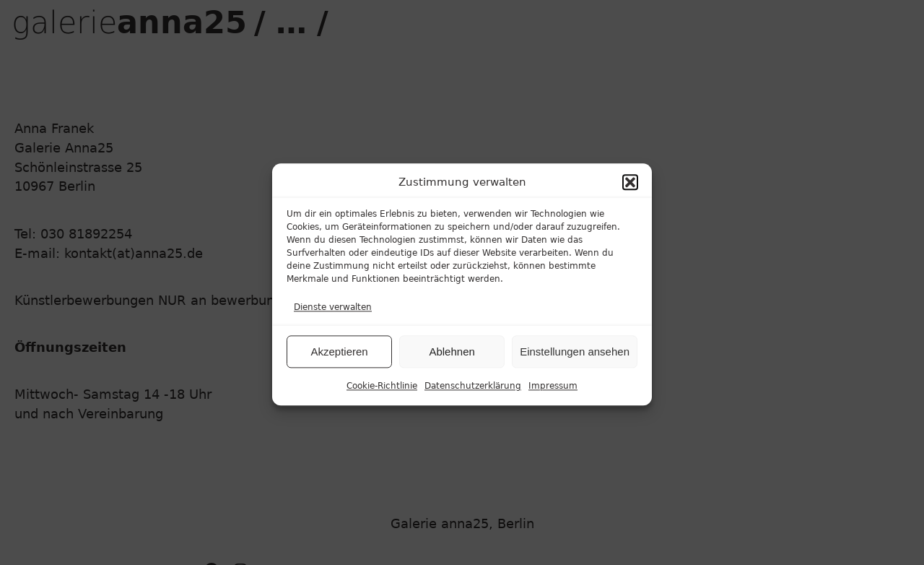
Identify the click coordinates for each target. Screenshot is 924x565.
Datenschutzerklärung (473, 392)
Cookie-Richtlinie (382, 392)
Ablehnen (452, 358)
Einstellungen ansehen (575, 358)
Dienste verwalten (333, 313)
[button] (630, 189)
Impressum (553, 392)
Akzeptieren (339, 358)
